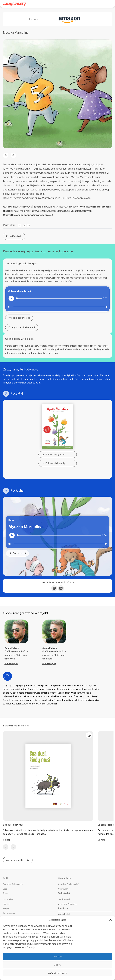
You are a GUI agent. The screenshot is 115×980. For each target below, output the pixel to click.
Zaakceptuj (58, 957)
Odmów (57, 965)
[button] (111, 920)
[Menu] (111, 4)
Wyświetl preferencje (57, 973)
